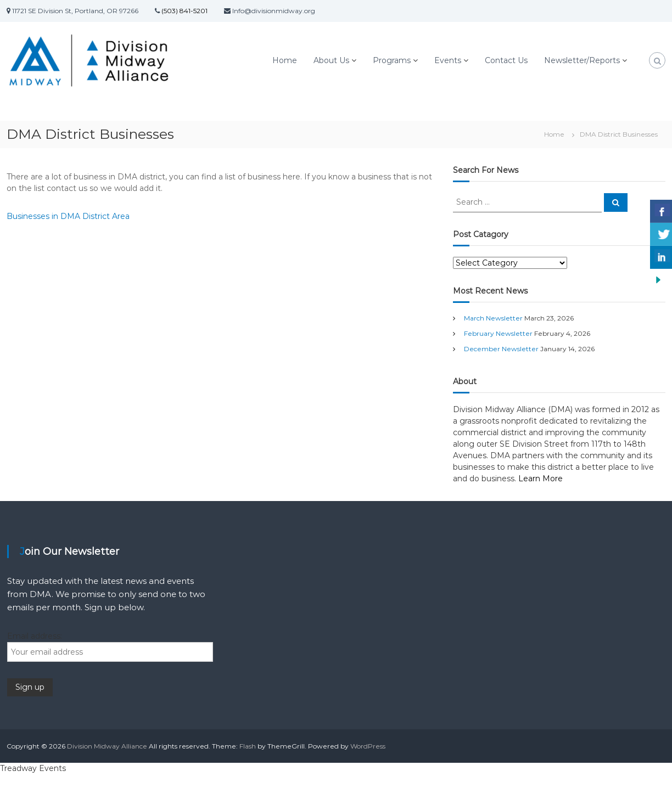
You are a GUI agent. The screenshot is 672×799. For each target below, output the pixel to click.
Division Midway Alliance (107, 746)
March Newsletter (493, 318)
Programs (392, 60)
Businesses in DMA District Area (68, 216)
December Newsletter (501, 349)
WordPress (368, 746)
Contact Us (506, 60)
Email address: (35, 636)
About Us (331, 60)
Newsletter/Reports (582, 60)
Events (448, 60)
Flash (248, 746)
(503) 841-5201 (184, 11)
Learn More (541, 479)
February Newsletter (498, 333)
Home (285, 60)
